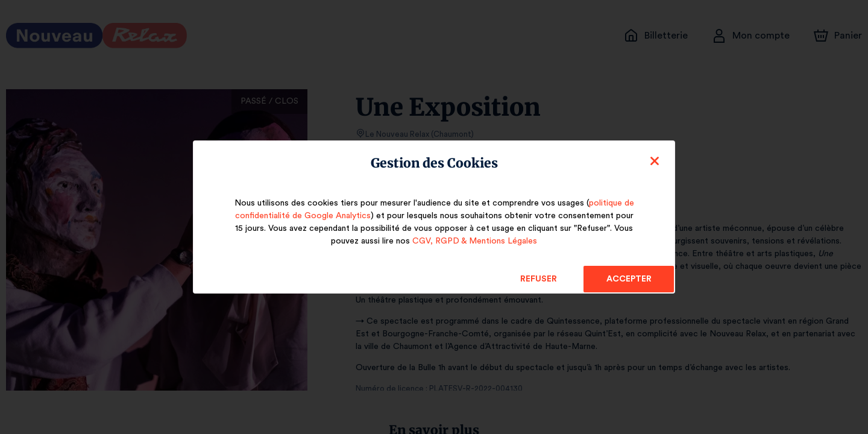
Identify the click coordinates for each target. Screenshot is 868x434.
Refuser (539, 279)
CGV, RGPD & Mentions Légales (474, 241)
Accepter (628, 279)
